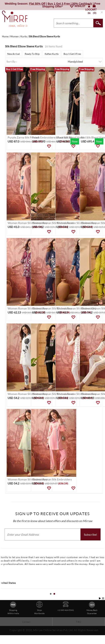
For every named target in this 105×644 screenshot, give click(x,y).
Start (100, 598)
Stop (103, 598)
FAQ (79, 622)
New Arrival (13, 54)
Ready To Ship (32, 54)
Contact (26, 622)
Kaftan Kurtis (52, 54)
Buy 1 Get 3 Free (72, 54)
